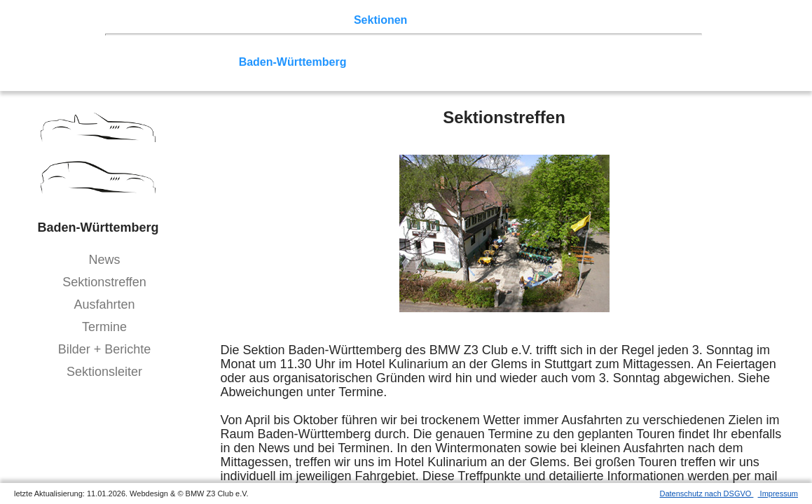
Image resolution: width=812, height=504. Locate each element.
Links (560, 20)
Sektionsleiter (104, 372)
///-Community (649, 62)
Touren (239, 20)
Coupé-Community (550, 62)
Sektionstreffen (104, 282)
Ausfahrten (104, 304)
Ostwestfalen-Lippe (275, 49)
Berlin (201, 49)
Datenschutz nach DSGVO (707, 493)
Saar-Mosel (201, 62)
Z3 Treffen (186, 20)
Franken (143, 62)
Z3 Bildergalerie (497, 20)
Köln (512, 49)
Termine (104, 327)
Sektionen (380, 20)
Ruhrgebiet (462, 49)
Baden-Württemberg (293, 62)
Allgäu (416, 62)
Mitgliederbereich (628, 20)
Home (137, 20)
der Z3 (431, 20)
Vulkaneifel (612, 49)
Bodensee (467, 62)
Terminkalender (305, 20)
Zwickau (553, 49)
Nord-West (150, 49)
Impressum (778, 493)
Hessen (668, 49)
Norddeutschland (380, 49)
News (104, 260)
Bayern (372, 62)
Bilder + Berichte (105, 349)
